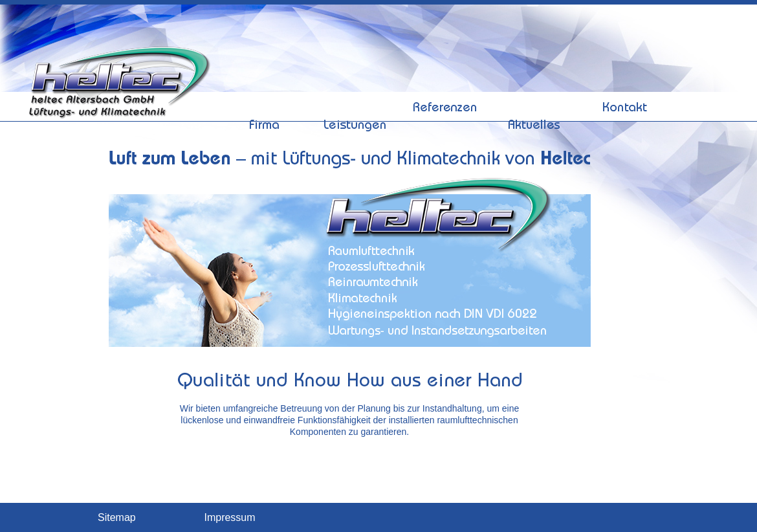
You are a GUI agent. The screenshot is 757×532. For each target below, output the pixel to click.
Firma (265, 80)
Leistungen (355, 80)
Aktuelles (535, 80)
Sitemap (117, 518)
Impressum (229, 518)
